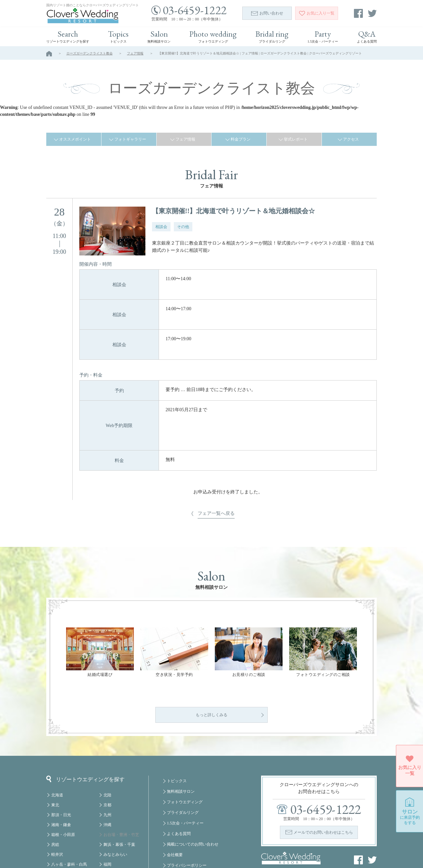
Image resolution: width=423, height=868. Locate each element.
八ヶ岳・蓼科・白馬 (69, 834)
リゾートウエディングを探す (85, 749)
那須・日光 (61, 785)
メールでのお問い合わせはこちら (323, 802)
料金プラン (241, 139)
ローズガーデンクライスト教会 (90, 53)
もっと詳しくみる (211, 684)
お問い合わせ (267, 13)
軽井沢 (57, 824)
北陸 (107, 765)
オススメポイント (75, 139)
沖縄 (107, 794)
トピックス (177, 751)
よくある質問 (179, 803)
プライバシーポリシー (187, 835)
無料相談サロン (181, 761)
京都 (107, 775)
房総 (55, 814)
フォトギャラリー (130, 139)
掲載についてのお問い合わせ (193, 814)
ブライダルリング (183, 782)
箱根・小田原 (63, 804)
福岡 (107, 834)
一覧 (317, 13)
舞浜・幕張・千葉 (119, 814)
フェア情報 (135, 53)
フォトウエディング (185, 772)
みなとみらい (115, 824)
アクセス (351, 139)
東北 (55, 775)
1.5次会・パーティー (185, 793)
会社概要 (175, 824)
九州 (107, 785)
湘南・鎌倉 (61, 794)
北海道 (57, 765)
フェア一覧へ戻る (216, 444)
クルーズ (111, 844)
